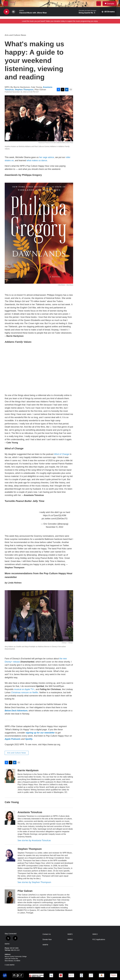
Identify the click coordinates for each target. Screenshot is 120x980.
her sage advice (47, 157)
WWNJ (70, 940)
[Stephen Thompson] (10, 854)
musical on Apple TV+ (24, 689)
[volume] (13, 12)
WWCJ (95, 934)
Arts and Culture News (15, 35)
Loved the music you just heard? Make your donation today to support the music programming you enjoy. (60, 21)
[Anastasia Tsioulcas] (10, 818)
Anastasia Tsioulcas (30, 812)
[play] (6, 12)
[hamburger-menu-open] (6, 4)
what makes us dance (37, 160)
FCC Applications (99, 940)
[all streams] (108, 12)
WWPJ (70, 934)
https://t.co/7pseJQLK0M (55, 515)
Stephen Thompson (24, 90)
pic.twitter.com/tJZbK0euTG (55, 519)
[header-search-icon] (99, 4)
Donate (111, 4)
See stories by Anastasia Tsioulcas (34, 840)
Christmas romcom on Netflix (25, 692)
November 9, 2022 (55, 527)
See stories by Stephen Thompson (34, 882)
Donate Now (47, 940)
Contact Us (47, 934)
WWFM (7, 944)
